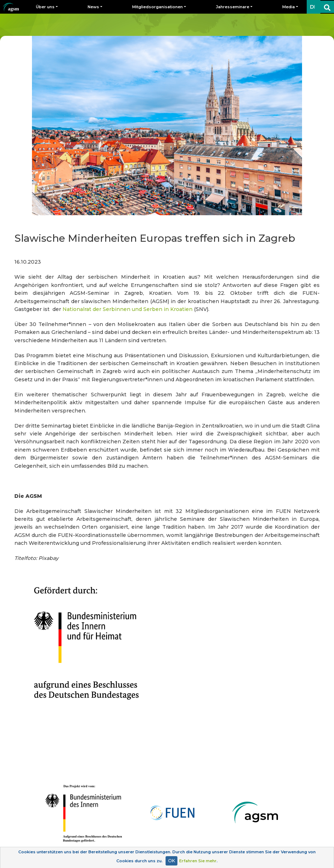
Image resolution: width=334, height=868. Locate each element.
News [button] (93, 7)
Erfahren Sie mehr (198, 861)
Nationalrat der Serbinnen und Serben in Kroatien (127, 309)
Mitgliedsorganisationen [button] (157, 7)
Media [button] (289, 7)
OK (171, 861)
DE (314, 7)
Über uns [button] (45, 7)
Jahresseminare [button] (233, 7)
